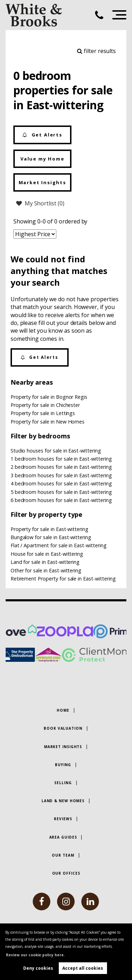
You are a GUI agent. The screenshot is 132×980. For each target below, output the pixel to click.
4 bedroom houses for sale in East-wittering (61, 483)
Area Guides (63, 837)
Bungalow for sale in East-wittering (51, 537)
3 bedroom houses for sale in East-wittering (61, 475)
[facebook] (42, 902)
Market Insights (42, 182)
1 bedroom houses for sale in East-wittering (61, 459)
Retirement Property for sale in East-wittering (63, 579)
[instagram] (66, 902)
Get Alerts (42, 135)
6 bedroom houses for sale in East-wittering (61, 500)
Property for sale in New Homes (48, 422)
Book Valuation (63, 728)
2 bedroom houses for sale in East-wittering (61, 467)
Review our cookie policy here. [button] (35, 955)
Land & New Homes (63, 801)
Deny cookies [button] (38, 968)
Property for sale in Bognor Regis (49, 397)
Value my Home (42, 159)
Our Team (63, 855)
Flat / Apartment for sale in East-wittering (59, 545)
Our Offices (66, 873)
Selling (63, 783)
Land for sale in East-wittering (45, 562)
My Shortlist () (40, 203)
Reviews (63, 819)
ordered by (73, 221)
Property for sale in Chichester (45, 405)
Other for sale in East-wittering (46, 570)
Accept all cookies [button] (83, 968)
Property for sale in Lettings (43, 413)
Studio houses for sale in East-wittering (56, 451)
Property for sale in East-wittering (49, 529)
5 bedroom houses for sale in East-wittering (61, 492)
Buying (63, 765)
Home (63, 710)
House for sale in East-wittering (47, 554)
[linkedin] (90, 902)
